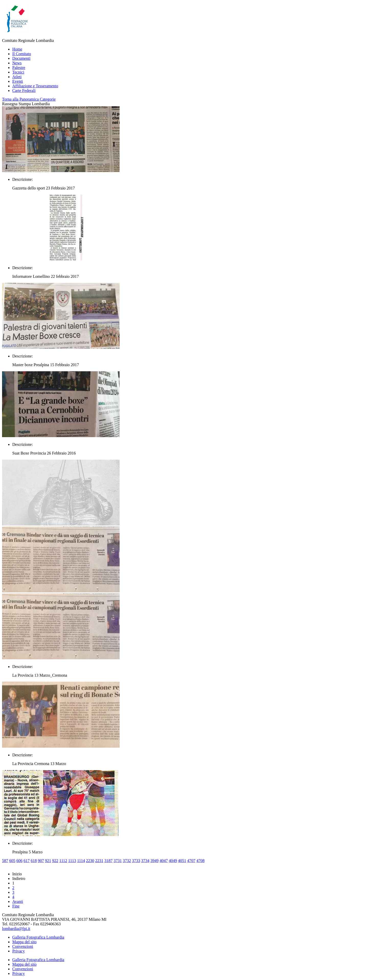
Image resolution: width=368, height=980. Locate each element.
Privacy (19, 951)
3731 (118, 861)
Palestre (19, 68)
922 (55, 861)
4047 (164, 861)
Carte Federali (24, 91)
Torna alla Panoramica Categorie (29, 99)
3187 (108, 861)
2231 (99, 861)
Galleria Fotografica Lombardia (38, 937)
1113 (72, 861)
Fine (16, 906)
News (17, 63)
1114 (81, 861)
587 (5, 861)
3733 (136, 861)
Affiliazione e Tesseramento (35, 86)
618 (34, 861)
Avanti (18, 901)
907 (41, 861)
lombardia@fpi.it (16, 929)
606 (19, 861)
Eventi (18, 81)
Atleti (17, 77)
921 (48, 861)
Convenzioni (23, 946)
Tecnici (18, 72)
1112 (63, 861)
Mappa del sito (24, 942)
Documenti (21, 58)
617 (27, 861)
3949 (154, 861)
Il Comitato (22, 54)
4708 (200, 861)
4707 (191, 861)
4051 (182, 861)
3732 (127, 861)
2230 (90, 861)
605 (12, 861)
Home (17, 49)
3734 (145, 861)
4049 (173, 861)
